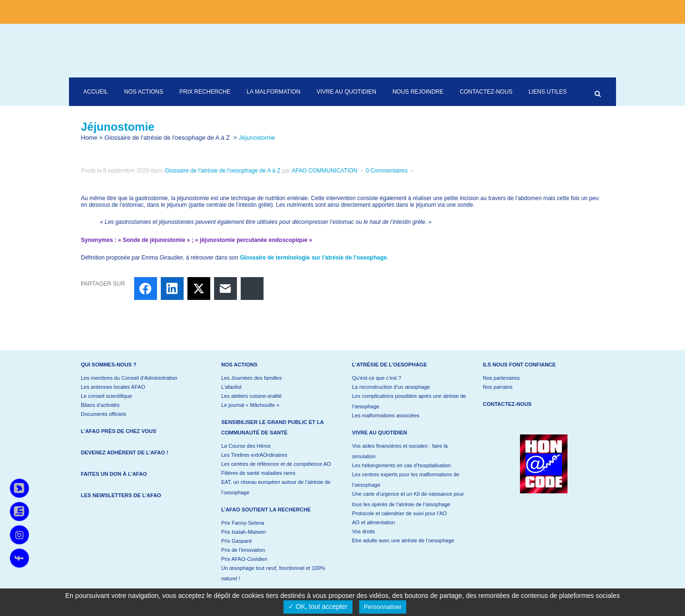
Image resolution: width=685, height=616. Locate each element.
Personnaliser (383, 607)
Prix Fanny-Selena (243, 523)
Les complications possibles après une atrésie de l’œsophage (409, 401)
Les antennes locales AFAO (113, 387)
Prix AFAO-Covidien (244, 559)
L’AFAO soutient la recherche (266, 510)
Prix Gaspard (236, 541)
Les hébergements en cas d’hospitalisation (401, 465)
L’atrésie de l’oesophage (390, 365)
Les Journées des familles (251, 378)
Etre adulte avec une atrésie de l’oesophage (403, 540)
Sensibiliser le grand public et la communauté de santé (272, 427)
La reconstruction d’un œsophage (391, 387)
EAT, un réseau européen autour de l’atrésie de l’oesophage (276, 487)
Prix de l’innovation (243, 550)
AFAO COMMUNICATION (324, 171)
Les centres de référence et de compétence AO (276, 464)
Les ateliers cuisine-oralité (251, 396)
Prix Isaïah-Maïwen (244, 532)
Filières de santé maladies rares (258, 473)
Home (89, 138)
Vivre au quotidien (380, 433)
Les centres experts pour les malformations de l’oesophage (406, 480)
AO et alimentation (374, 522)
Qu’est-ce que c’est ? (377, 378)
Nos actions (239, 365)
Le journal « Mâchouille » (250, 405)
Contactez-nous (507, 404)
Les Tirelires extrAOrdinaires (254, 455)
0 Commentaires (387, 171)
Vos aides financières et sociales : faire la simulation (400, 451)
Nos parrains (498, 387)
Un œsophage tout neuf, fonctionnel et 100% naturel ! (273, 573)
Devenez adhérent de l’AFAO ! (125, 452)
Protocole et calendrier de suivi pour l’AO (399, 513)
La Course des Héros (246, 446)
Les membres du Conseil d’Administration (129, 378)
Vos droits (363, 531)
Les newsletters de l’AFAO (121, 495)
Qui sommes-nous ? (109, 365)
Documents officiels (103, 414)
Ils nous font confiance (519, 365)
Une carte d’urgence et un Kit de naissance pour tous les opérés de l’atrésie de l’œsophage (408, 499)
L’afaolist (231, 387)
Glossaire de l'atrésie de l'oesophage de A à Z (167, 138)
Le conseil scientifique (107, 396)
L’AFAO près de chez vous (118, 431)
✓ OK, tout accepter (318, 606)
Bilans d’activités (100, 405)
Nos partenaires (501, 378)
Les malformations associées (386, 415)
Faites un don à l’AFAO (114, 474)
